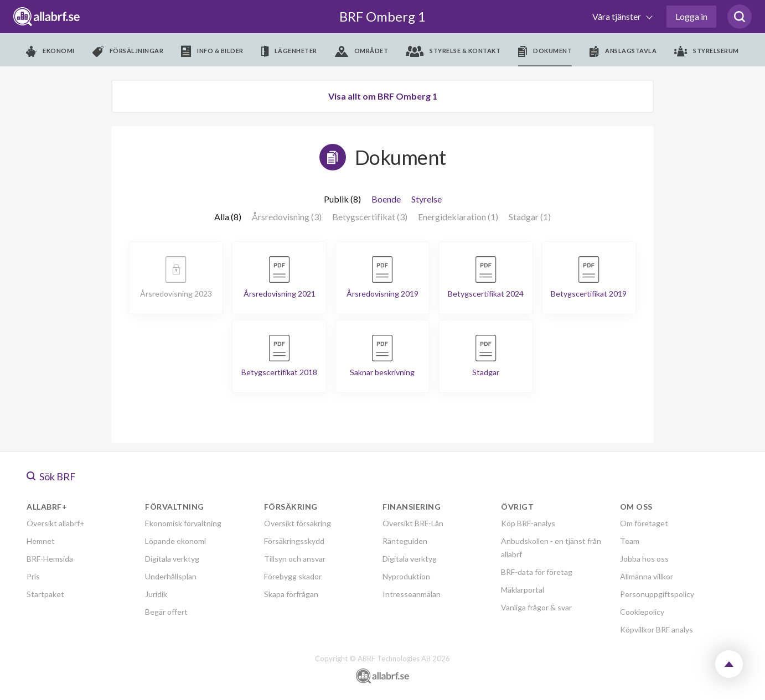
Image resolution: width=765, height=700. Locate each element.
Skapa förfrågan (291, 594)
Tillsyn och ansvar (295, 559)
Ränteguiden (405, 541)
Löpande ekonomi (175, 541)
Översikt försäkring (298, 523)
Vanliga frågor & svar (536, 607)
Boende (386, 199)
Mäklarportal (523, 590)
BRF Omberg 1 (382, 16)
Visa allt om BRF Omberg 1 (383, 96)
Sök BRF (51, 476)
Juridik (156, 594)
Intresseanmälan (412, 594)
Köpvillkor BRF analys (657, 629)
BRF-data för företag (537, 572)
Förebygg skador (293, 576)
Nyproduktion (406, 576)
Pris (33, 576)
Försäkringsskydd (294, 541)
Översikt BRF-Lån (413, 523)
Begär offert (166, 612)
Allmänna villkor (647, 576)
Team (630, 541)
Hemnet (41, 541)
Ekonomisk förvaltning (183, 523)
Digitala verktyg (172, 559)
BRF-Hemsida (50, 559)
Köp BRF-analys (528, 523)
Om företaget (644, 523)
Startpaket (45, 594)
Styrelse (427, 199)
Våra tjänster (617, 16)
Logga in (691, 16)
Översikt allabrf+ (56, 523)
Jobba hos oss (644, 559)
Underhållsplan (171, 576)
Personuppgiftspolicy (657, 594)
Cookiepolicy (642, 612)
